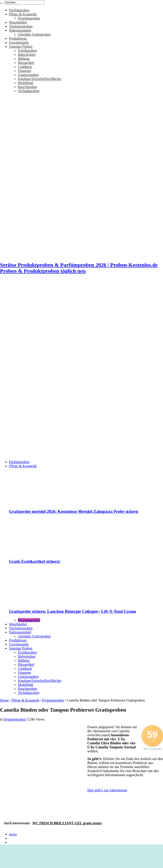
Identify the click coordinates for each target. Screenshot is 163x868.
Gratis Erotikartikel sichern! (35, 561)
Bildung (24, 59)
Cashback (25, 67)
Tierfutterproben (21, 26)
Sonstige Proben (21, 46)
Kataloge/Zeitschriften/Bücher (40, 79)
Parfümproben (19, 10)
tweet (13, 834)
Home (4, 700)
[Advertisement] (44, 322)
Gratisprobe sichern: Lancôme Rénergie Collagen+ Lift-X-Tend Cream (72, 611)
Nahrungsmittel (20, 30)
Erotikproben (27, 51)
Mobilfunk (26, 83)
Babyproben (27, 55)
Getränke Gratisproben (34, 34)
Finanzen (25, 71)
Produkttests (18, 38)
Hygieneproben (29, 18)
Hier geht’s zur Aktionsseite (107, 790)
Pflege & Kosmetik (23, 14)
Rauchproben (27, 87)
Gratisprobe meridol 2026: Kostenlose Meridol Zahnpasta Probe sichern (74, 511)
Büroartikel (26, 63)
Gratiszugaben (28, 75)
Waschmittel (18, 22)
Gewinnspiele (19, 42)
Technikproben (29, 91)
